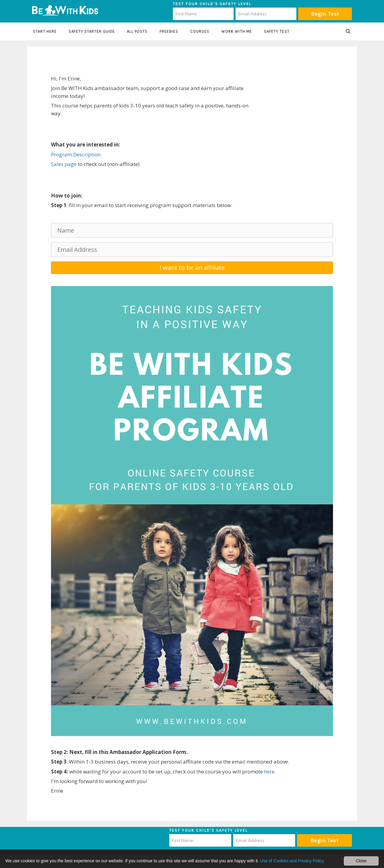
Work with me (237, 31)
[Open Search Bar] (348, 32)
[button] (192, 268)
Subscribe (324, 840)
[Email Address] (192, 250)
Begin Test (325, 14)
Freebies (169, 31)
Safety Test (277, 31)
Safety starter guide (92, 31)
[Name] (192, 230)
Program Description (76, 154)
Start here (45, 31)
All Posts (137, 31)
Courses (200, 31)
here (269, 772)
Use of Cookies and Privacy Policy (292, 861)
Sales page (64, 164)
